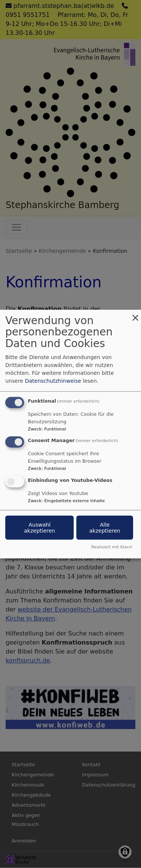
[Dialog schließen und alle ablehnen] (135, 314)
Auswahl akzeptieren (39, 528)
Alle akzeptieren (105, 528)
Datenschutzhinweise (53, 380)
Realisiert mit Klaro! (112, 547)
